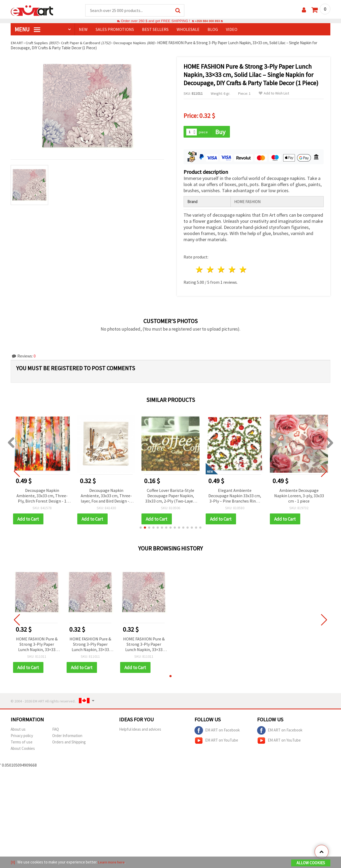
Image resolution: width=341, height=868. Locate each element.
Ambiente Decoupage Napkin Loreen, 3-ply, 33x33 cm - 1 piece (299, 496)
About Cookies (23, 749)
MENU (27, 30)
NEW (83, 30)
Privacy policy (22, 737)
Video (232, 30)
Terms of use (22, 743)
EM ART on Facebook (217, 731)
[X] (13, 862)
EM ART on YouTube (216, 742)
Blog (213, 30)
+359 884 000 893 (207, 21)
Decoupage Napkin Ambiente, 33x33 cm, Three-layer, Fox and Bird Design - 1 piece (106, 497)
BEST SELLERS (155, 30)
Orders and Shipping (69, 743)
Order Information (67, 737)
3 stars (222, 270)
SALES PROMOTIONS (115, 30)
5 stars (243, 270)
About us (18, 730)
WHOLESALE (188, 30)
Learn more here (112, 862)
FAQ (56, 730)
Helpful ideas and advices (140, 730)
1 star (200, 270)
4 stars (232, 270)
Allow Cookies (311, 863)
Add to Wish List (274, 94)
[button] (141, 528)
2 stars (211, 270)
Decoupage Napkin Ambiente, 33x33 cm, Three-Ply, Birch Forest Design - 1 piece (42, 497)
